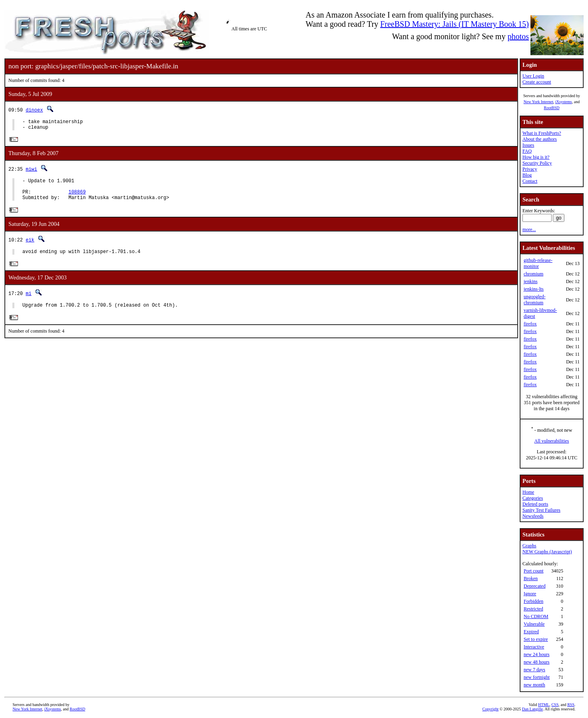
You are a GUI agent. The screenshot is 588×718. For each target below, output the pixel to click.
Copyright (491, 709)
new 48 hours (537, 662)
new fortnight (537, 677)
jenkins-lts (534, 289)
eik (30, 247)
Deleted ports (535, 504)
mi (28, 302)
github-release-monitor (538, 263)
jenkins (531, 281)
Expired (531, 632)
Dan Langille (532, 709)
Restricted (533, 609)
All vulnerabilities (552, 441)
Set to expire (536, 639)
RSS (571, 705)
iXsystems (564, 102)
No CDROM (536, 616)
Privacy (530, 169)
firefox (530, 324)
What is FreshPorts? (542, 133)
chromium (533, 274)
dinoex (34, 110)
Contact (530, 181)
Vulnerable (534, 624)
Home (528, 492)
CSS (555, 705)
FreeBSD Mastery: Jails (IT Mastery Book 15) (454, 24)
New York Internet (538, 102)
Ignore (530, 594)
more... (529, 229)
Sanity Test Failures (541, 510)
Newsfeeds (533, 516)
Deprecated (535, 586)
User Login (533, 76)
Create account (537, 82)
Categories (533, 498)
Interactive (534, 647)
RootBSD (552, 108)
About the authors (540, 139)
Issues (528, 145)
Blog (527, 175)
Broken (531, 578)
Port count (534, 571)
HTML (544, 705)
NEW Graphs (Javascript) (547, 552)
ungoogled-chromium (535, 300)
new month (534, 685)
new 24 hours (537, 654)
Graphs (529, 546)
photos (518, 36)
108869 (77, 198)
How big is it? (536, 157)
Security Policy (537, 163)
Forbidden (533, 601)
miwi (31, 172)
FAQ (527, 151)
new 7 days (534, 670)
